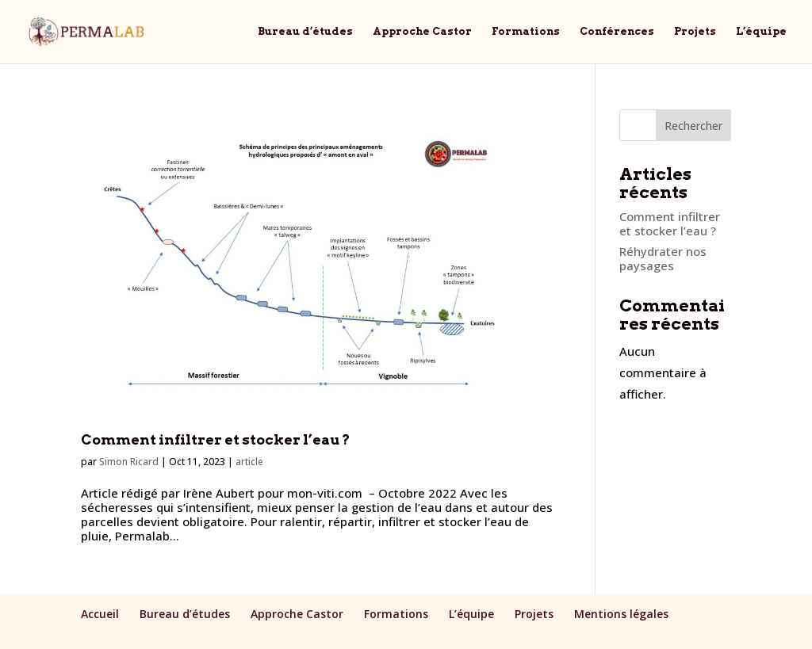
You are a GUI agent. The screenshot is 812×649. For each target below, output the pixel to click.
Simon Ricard (129, 462)
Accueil (100, 614)
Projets (695, 32)
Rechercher (693, 126)
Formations (526, 32)
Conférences (617, 32)
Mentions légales (621, 614)
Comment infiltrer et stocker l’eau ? (215, 439)
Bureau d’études (305, 32)
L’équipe (761, 32)
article (249, 462)
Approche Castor (422, 32)
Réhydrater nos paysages (663, 258)
